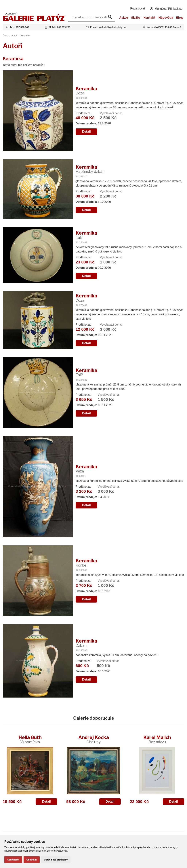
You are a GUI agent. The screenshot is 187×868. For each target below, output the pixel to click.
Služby (136, 18)
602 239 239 (64, 27)
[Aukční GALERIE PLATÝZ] (34, 20)
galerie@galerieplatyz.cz (113, 27)
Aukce (124, 18)
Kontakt (149, 18)
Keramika (26, 36)
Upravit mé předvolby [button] (56, 860)
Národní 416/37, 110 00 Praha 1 (164, 27)
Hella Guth (30, 739)
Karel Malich (157, 739)
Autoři (14, 36)
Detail (86, 132)
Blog (180, 18)
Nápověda (166, 18)
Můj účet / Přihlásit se (166, 9)
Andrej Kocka (94, 739)
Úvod (5, 36)
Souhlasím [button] (13, 860)
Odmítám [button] (32, 860)
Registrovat (138, 8)
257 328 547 (22, 27)
